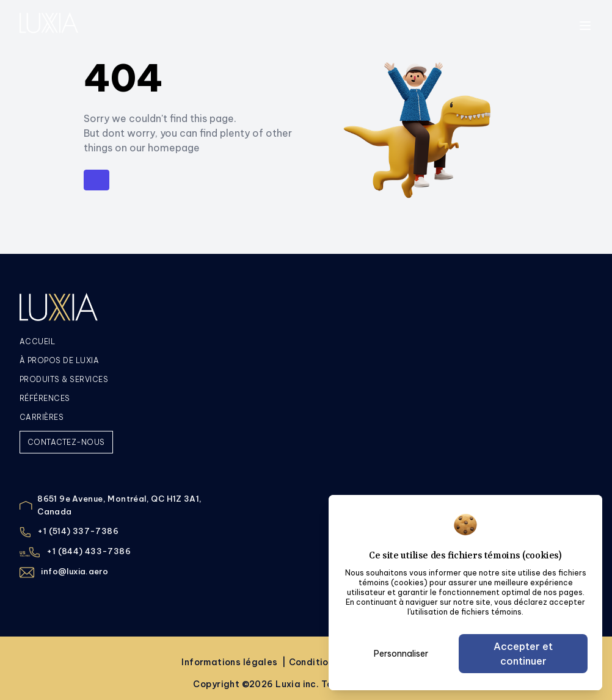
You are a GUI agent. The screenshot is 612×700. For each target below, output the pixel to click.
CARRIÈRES (42, 417)
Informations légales (231, 662)
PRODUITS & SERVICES (64, 379)
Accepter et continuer (523, 654)
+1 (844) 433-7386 (89, 551)
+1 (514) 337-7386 (78, 531)
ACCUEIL (37, 341)
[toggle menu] (585, 26)
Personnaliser (401, 654)
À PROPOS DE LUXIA (59, 360)
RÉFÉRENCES (45, 398)
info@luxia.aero (75, 571)
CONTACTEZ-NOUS (66, 442)
